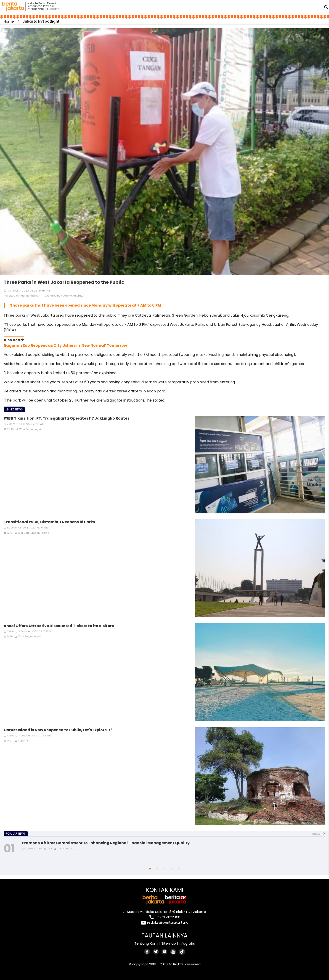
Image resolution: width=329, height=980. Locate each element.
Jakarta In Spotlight (41, 21)
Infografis (187, 943)
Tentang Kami (146, 943)
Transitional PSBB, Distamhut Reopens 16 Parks (49, 522)
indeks (316, 834)
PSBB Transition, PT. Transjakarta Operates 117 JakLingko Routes (66, 418)
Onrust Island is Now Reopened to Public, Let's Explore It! (58, 730)
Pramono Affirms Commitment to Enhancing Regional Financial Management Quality (106, 843)
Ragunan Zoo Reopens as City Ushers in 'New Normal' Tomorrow (65, 345)
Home (9, 21)
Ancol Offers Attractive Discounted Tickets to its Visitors (59, 626)
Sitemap (169, 943)
